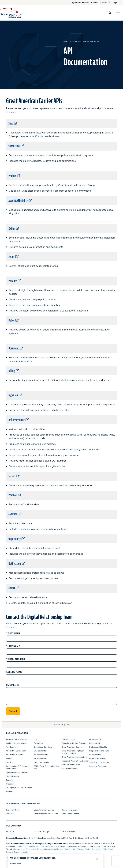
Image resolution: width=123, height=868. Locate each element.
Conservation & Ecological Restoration (17, 767)
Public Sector (95, 755)
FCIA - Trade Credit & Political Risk (46, 767)
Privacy (60, 849)
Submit (13, 711)
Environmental (40, 751)
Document (16, 348)
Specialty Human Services (17, 772)
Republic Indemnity (98, 758)
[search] (110, 13)
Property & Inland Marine (100, 751)
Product (14, 176)
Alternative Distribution (16, 751)
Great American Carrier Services (81, 42)
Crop (36, 739)
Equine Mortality (41, 755)
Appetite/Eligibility (20, 201)
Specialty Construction (99, 762)
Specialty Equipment (98, 766)
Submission (16, 146)
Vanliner (10, 791)
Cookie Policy (71, 849)
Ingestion (15, 395)
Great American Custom (72, 747)
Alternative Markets (14, 755)
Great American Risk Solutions (75, 757)
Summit (9, 780)
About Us (10, 832)
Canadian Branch (13, 810)
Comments (12, 685)
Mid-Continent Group (71, 765)
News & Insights (69, 832)
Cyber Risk (38, 743)
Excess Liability (40, 758)
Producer (15, 495)
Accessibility (97, 849)
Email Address (15, 659)
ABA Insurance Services (16, 739)
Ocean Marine (95, 739)
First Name (13, 633)
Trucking (10, 784)
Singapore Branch (69, 810)
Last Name (13, 646)
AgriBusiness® (12, 747)
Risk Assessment (19, 420)
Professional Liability (98, 747)
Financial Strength (42, 832)
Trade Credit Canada (70, 814)
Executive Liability (42, 762)
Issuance (15, 281)
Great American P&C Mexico (46, 814)
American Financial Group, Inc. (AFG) (35, 846)
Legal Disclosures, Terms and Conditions (38, 849)
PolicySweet (95, 743)
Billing (14, 371)
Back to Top (61, 724)
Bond (8, 762)
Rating (14, 228)
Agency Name (14, 672)
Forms (13, 257)
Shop (13, 123)
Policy (13, 320)
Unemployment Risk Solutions (19, 788)
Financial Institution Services (74, 743)
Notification (17, 564)
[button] (97, 859)
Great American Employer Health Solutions (73, 752)
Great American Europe (44, 810)
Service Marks (84, 849)
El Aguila (10, 814)
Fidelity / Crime (68, 739)
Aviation (10, 758)
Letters (14, 476)
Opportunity (17, 539)
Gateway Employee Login (17, 852)
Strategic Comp (13, 776)
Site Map (108, 849)
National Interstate (70, 768)
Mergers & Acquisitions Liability (75, 761)
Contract (15, 514)
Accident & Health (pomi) (17, 743)
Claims (14, 588)
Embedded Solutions (43, 747)
